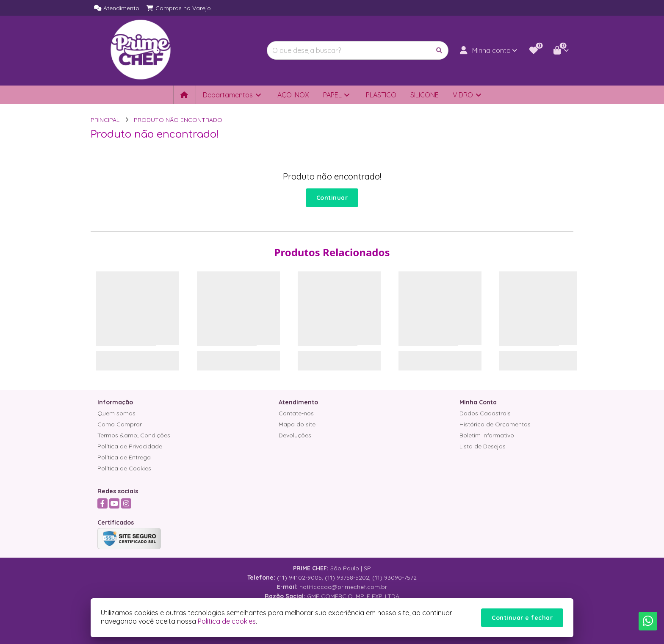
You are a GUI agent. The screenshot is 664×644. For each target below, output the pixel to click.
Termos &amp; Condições (134, 435)
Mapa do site (297, 424)
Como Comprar (120, 424)
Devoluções (295, 435)
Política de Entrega (124, 457)
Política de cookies (227, 621)
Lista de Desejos (483, 446)
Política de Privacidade (130, 446)
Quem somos (116, 413)
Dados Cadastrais (485, 413)
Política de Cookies (124, 468)
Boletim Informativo (487, 435)
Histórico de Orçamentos (495, 424)
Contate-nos (296, 413)
